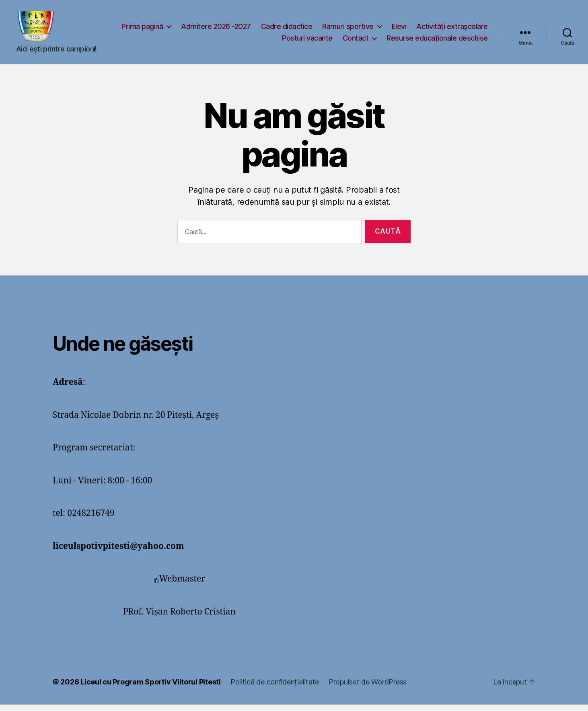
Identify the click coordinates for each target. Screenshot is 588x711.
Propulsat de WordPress (368, 688)
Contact (356, 41)
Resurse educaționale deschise (437, 41)
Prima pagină (224, 29)
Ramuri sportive (430, 29)
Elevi (480, 29)
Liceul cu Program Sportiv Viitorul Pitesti (151, 688)
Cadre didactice (368, 29)
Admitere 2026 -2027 (298, 29)
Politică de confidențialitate (275, 688)
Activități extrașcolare (236, 41)
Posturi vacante (307, 41)
